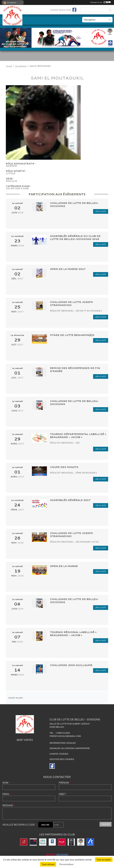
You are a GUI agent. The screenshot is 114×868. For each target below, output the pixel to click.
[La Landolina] (24, 842)
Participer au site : (101, 2)
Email (7, 794)
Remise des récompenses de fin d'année (75, 370)
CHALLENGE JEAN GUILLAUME (71, 665)
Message (9, 805)
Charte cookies (59, 754)
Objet (63, 794)
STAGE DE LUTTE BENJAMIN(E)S (72, 335)
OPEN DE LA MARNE (64, 566)
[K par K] (62, 842)
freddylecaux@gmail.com (65, 736)
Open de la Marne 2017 (68, 269)
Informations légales (63, 743)
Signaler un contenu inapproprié (70, 748)
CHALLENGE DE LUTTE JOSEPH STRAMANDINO (71, 303)
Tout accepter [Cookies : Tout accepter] (104, 860)
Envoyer (106, 824)
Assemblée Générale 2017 (70, 500)
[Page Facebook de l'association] (74, 10)
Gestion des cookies (62, 759)
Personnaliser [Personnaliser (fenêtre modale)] (66, 864)
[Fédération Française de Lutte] (33, 842)
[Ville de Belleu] (81, 842)
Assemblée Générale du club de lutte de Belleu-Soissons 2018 (75, 237)
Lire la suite (101, 211)
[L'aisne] (90, 842)
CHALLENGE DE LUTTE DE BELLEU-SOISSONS (74, 204)
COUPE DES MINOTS (64, 467)
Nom (6, 783)
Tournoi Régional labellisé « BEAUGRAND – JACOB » (73, 634)
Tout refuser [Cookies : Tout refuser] (48, 864)
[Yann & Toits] (71, 842)
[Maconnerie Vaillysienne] (43, 842)
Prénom (65, 783)
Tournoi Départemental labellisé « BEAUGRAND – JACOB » (78, 436)
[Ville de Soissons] (52, 842)
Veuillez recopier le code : (20, 825)
